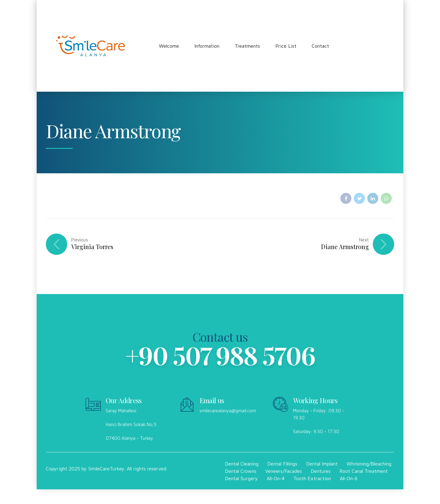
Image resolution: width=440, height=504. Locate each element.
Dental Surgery (241, 478)
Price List (286, 46)
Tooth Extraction (312, 478)
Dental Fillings (282, 464)
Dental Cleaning (242, 464)
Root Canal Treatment (364, 471)
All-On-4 (276, 478)
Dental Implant (322, 464)
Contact (320, 46)
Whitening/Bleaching (369, 464)
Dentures (321, 471)
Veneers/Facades (284, 471)
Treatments (247, 46)
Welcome (169, 46)
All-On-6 (349, 478)
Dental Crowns (241, 471)
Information (207, 46)
